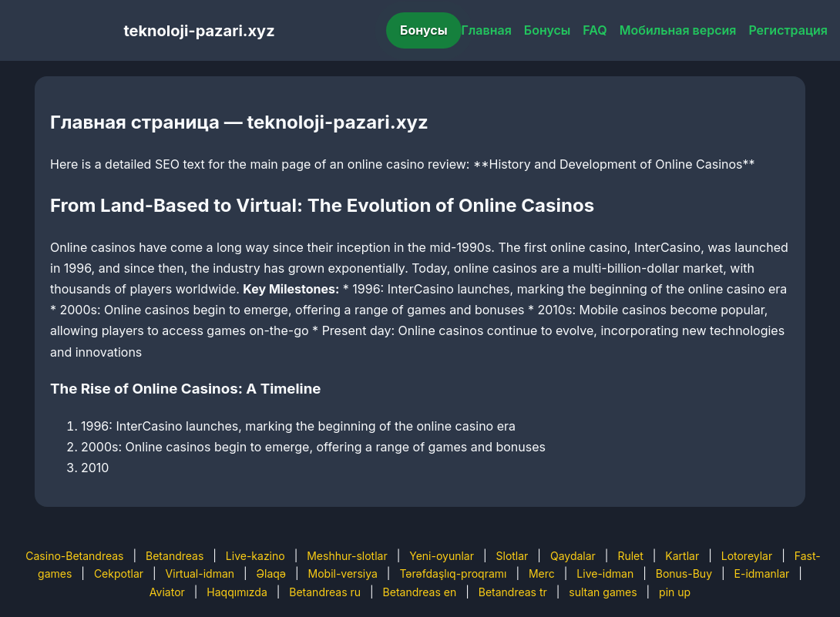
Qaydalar (573, 556)
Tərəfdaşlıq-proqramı (453, 573)
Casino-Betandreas (74, 556)
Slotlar (512, 556)
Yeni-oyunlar (442, 556)
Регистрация (788, 30)
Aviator (167, 592)
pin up (675, 592)
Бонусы (424, 30)
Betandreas (175, 556)
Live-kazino (255, 556)
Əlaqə (271, 573)
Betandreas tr (513, 592)
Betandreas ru (325, 592)
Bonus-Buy (684, 573)
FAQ (595, 30)
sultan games (603, 592)
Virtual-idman (200, 573)
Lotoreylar (747, 556)
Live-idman (605, 573)
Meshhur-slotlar (347, 556)
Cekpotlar (119, 573)
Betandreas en (420, 592)
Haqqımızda (237, 592)
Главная (487, 30)
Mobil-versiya (343, 573)
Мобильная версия (678, 30)
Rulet (630, 556)
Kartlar (682, 556)
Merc (542, 573)
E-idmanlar (762, 573)
